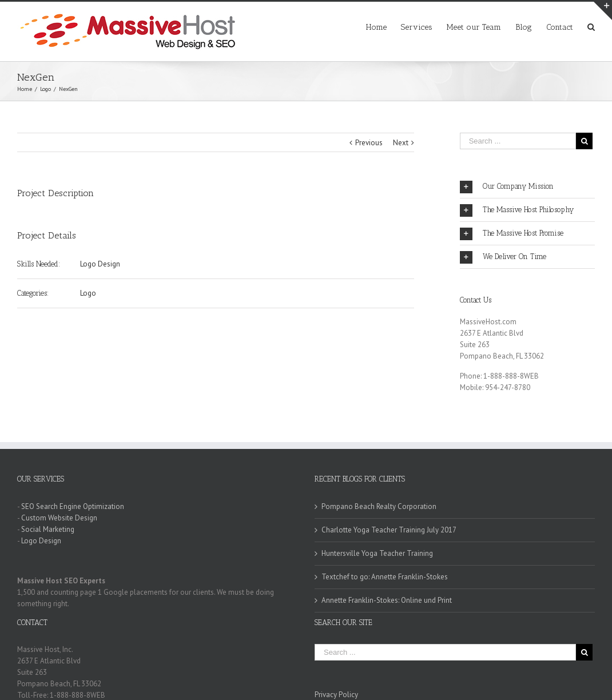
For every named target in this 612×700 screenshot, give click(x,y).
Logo (88, 293)
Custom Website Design (59, 518)
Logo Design (100, 264)
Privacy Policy (336, 695)
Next (401, 143)
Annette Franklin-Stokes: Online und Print (387, 600)
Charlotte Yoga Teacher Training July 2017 (389, 530)
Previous (369, 143)
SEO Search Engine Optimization (73, 506)
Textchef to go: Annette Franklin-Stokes (385, 577)
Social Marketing (48, 529)
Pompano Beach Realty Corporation (379, 506)
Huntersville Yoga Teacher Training (377, 553)
